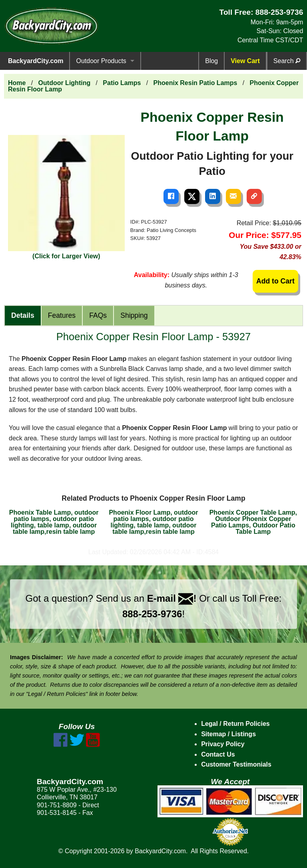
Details (23, 315)
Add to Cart (275, 281)
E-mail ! (172, 598)
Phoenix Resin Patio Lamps (195, 83)
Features (62, 315)
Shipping (134, 315)
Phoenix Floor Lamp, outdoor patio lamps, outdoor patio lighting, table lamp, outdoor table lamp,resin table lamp (153, 522)
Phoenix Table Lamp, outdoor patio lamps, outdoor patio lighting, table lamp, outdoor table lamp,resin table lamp (54, 522)
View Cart (245, 61)
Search (287, 61)
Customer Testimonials (236, 764)
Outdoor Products (101, 61)
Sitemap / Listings (228, 734)
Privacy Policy (223, 744)
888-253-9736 (279, 12)
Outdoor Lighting (65, 83)
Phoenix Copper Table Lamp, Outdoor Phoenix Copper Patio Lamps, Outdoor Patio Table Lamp (253, 522)
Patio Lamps (122, 83)
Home (17, 83)
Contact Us (218, 754)
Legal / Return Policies (235, 724)
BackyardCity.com (36, 61)
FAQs (98, 315)
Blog (211, 61)
